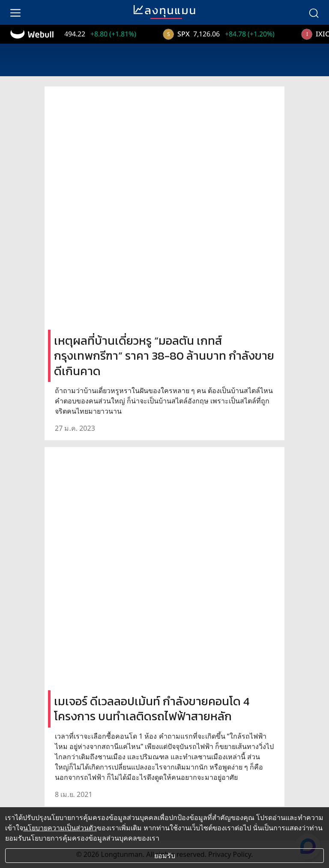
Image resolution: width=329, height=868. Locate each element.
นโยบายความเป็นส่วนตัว (60, 828)
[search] (314, 12)
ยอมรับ (165, 856)
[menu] (15, 12)
